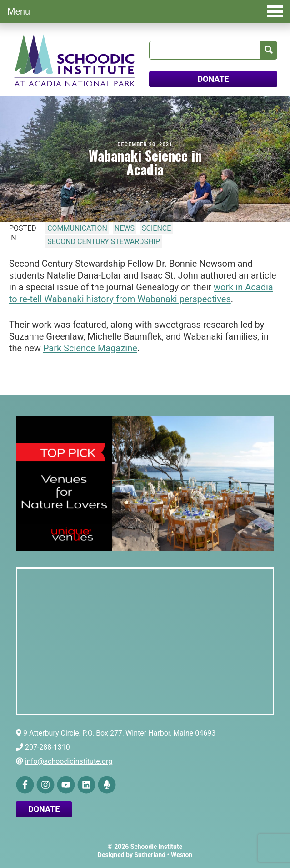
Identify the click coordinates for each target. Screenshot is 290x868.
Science (156, 228)
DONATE (213, 79)
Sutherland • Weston (163, 855)
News (125, 228)
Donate (44, 809)
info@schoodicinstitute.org (69, 761)
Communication (77, 228)
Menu (145, 11)
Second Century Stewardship (104, 241)
